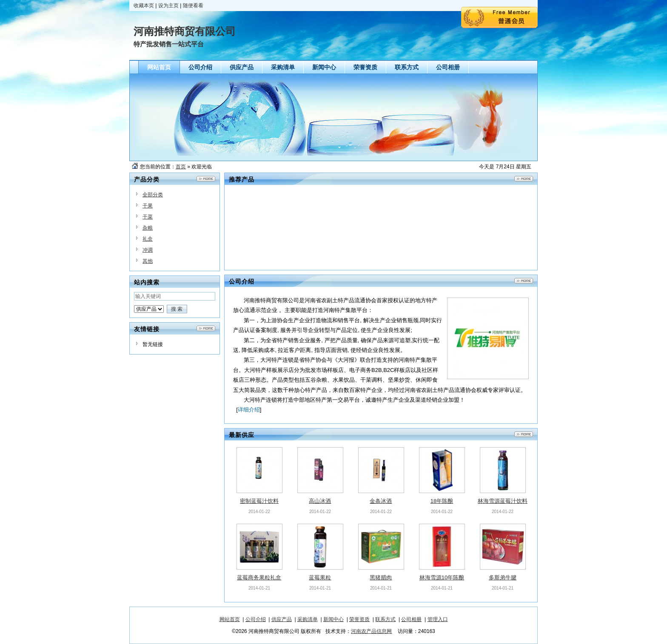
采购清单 (308, 619)
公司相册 (411, 619)
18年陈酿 (442, 501)
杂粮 (148, 228)
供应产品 (282, 619)
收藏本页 (144, 6)
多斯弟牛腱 (503, 577)
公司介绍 (256, 619)
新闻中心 (333, 619)
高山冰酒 (320, 501)
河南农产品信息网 (371, 631)
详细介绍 (249, 410)
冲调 (148, 250)
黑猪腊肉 (381, 577)
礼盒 (148, 239)
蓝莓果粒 (320, 577)
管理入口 (438, 619)
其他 (148, 261)
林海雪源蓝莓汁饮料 (503, 501)
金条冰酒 (381, 501)
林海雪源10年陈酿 (442, 577)
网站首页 (230, 619)
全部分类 (153, 195)
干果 (148, 206)
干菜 (148, 217)
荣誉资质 (359, 619)
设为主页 (168, 6)
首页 (181, 167)
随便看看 (193, 6)
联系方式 (385, 619)
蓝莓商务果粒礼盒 (259, 577)
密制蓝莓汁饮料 (259, 501)
